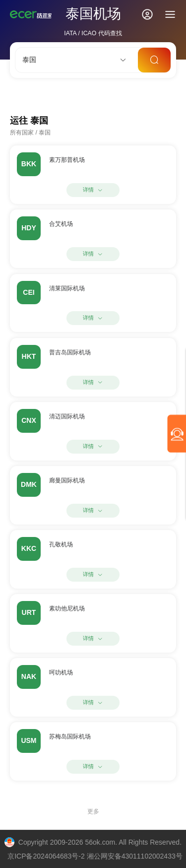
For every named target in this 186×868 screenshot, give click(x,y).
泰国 (45, 133)
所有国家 (22, 133)
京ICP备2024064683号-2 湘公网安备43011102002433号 (95, 856)
